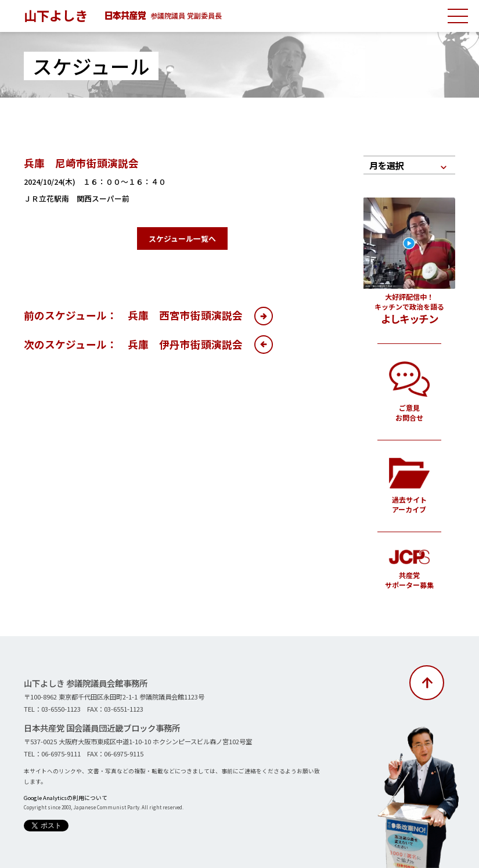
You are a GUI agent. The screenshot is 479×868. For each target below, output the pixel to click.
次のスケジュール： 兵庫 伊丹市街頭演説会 (133, 344)
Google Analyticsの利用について (65, 798)
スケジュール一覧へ (182, 238)
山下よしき (56, 15)
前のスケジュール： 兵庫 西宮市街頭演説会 (133, 315)
